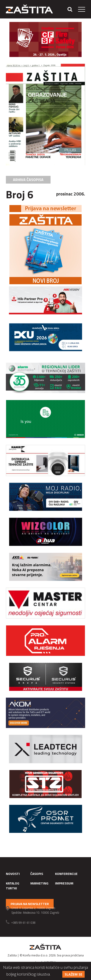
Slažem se (73, 974)
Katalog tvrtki (13, 886)
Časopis (37, 874)
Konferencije (66, 874)
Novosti (13, 874)
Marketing (39, 883)
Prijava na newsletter (30, 904)
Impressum (64, 883)
